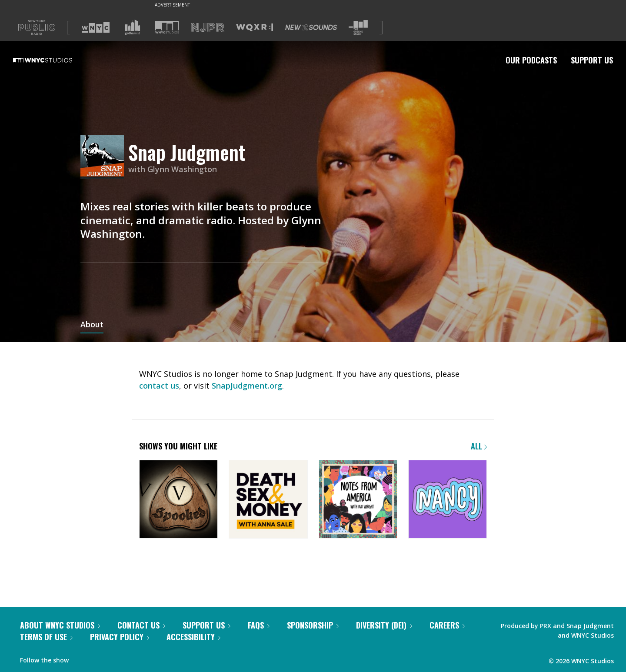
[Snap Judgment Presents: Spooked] (178, 500)
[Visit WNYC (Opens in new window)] (96, 27)
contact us (159, 386)
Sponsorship (313, 625)
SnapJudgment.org (247, 386)
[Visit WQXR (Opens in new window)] (255, 28)
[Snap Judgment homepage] (104, 158)
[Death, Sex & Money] (268, 500)
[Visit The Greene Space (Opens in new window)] (358, 28)
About (92, 325)
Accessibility (193, 637)
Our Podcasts (531, 60)
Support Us (592, 60)
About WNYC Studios (60, 625)
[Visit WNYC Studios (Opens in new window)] (167, 27)
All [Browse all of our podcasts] (479, 446)
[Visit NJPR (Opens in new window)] (208, 28)
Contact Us (141, 625)
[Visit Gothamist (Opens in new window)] (133, 27)
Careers (447, 625)
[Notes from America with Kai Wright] (358, 500)
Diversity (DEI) (384, 625)
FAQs (259, 625)
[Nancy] (448, 500)
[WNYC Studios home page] (53, 60)
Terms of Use (46, 637)
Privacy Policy (120, 637)
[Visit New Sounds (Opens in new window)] (311, 27)
